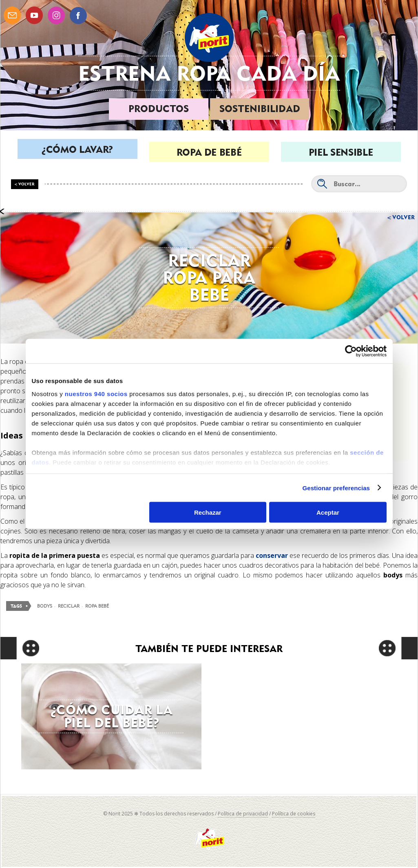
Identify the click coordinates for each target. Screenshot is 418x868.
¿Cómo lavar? (77, 152)
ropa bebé (97, 606)
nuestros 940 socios (96, 393)
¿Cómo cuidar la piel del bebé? (112, 716)
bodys (45, 606)
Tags (16, 606)
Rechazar (208, 512)
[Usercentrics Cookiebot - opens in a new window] (351, 351)
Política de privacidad (243, 814)
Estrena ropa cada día (209, 73)
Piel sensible (341, 152)
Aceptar (328, 512)
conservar (272, 555)
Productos (159, 109)
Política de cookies (294, 814)
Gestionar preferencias (336, 488)
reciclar (69, 606)
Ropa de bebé (209, 152)
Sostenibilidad (260, 109)
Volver (404, 217)
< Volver (24, 184)
